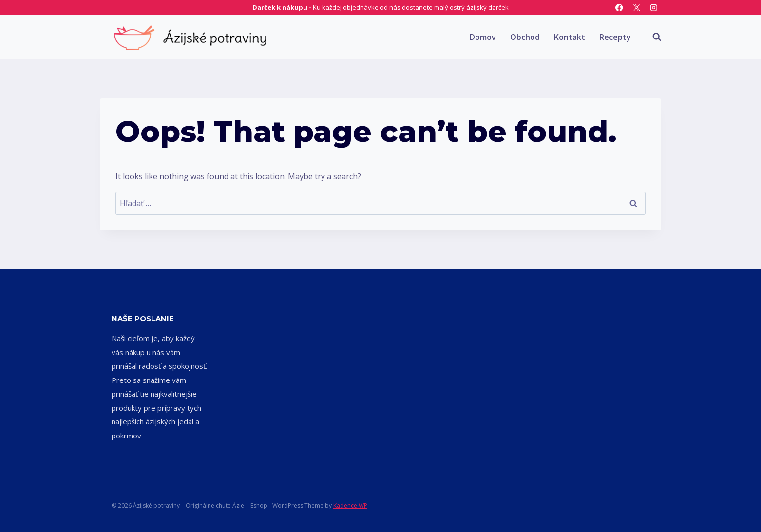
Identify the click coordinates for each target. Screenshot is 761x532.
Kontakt (570, 37)
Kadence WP (350, 505)
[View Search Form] (652, 37)
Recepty (615, 37)
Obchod (525, 37)
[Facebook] (619, 8)
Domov (483, 37)
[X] (637, 8)
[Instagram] (654, 8)
